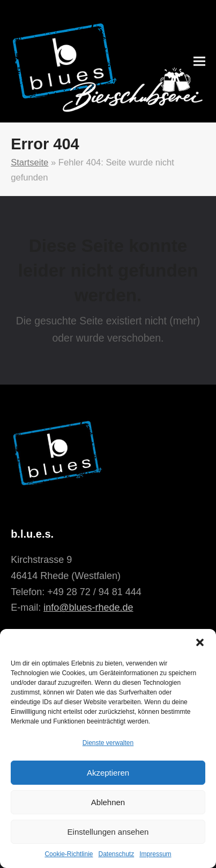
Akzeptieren (108, 773)
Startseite (29, 162)
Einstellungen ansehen (108, 832)
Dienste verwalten (108, 743)
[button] (200, 642)
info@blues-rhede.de (88, 607)
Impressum (155, 854)
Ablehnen (108, 802)
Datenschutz (117, 854)
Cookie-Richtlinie (69, 854)
